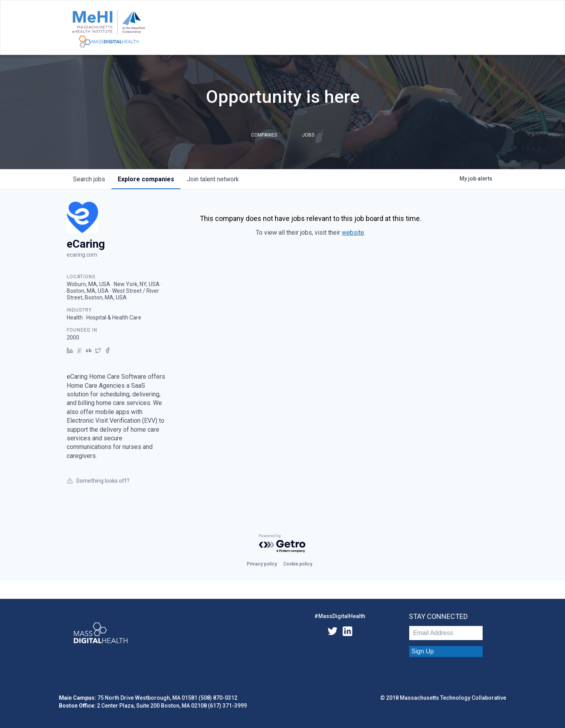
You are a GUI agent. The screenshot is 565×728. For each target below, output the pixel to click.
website (353, 233)
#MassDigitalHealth (340, 616)
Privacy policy (262, 564)
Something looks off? (98, 481)
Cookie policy (298, 564)
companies (146, 179)
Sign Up (423, 651)
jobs (89, 179)
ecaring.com (82, 255)
